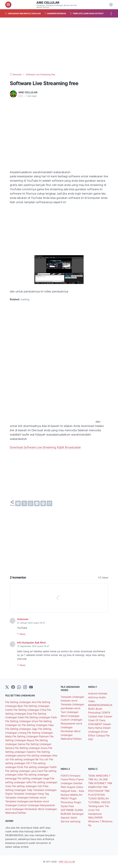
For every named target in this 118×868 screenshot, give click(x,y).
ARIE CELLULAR (48, 3)
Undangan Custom (16, 805)
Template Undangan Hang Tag (31, 794)
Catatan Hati (96, 716)
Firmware (75, 776)
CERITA (106, 713)
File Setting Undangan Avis (21, 702)
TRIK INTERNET (98, 783)
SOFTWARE (68, 810)
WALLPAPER (95, 818)
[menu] (8, 5)
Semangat (78, 814)
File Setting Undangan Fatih (41, 717)
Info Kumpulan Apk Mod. (32, 643)
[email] (49, 503)
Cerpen (108, 716)
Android (93, 693)
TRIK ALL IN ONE (98, 779)
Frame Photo (69, 779)
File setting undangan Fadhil (40, 767)
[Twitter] (7, 687)
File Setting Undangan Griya (22, 721)
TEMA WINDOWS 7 (99, 776)
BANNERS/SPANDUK (100, 705)
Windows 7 (95, 821)
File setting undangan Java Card (24, 771)
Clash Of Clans (97, 720)
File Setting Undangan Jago (22, 729)
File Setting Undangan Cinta (30, 710)
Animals (103, 693)
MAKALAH (76, 795)
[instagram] (25, 687)
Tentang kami (96, 806)
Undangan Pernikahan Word (29, 809)
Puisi (71, 806)
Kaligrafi (66, 791)
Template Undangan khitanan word (26, 798)
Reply (22, 634)
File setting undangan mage (34, 778)
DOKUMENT (96, 724)
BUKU (92, 709)
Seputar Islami (69, 818)
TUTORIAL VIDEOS (99, 802)
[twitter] (24, 503)
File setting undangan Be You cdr (29, 759)
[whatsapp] (31, 503)
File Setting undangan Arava (31, 748)
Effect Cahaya (97, 735)
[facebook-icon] (13, 687)
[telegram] (37, 503)
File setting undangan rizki (28, 786)
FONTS (65, 776)
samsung (75, 821)
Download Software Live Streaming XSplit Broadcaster (45, 447)
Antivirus (94, 697)
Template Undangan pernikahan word (27, 801)
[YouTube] (31, 687)
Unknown (23, 619)
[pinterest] (43, 503)
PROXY (65, 798)
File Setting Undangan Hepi (38, 725)
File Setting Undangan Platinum (31, 736)
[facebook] (18, 503)
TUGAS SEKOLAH (98, 798)
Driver (104, 732)
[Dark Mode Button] (111, 5)
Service (65, 821)
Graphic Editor (75, 787)
